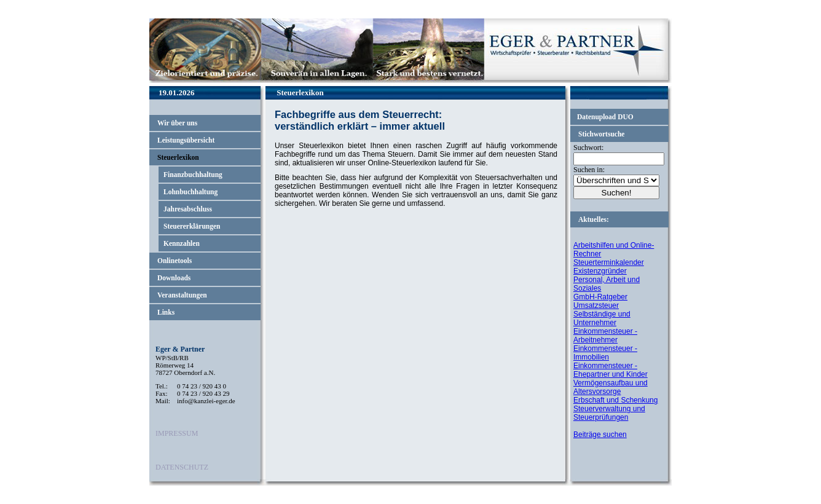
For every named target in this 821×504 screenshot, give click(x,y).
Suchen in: (589, 170)
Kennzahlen (182, 243)
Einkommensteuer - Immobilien (605, 353)
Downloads (174, 278)
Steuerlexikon (178, 157)
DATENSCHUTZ (182, 467)
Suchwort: (588, 148)
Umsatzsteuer (596, 305)
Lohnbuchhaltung (191, 192)
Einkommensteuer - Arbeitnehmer (605, 336)
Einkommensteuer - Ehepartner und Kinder (611, 370)
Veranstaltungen (182, 295)
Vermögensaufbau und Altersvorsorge (611, 387)
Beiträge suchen (600, 435)
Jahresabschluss (188, 209)
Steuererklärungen (192, 226)
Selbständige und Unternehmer (602, 318)
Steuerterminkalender (609, 262)
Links (166, 312)
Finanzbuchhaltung (193, 175)
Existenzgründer (600, 271)
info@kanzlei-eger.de (206, 401)
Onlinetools (175, 261)
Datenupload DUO (605, 117)
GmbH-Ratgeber (600, 297)
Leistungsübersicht (186, 140)
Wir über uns (177, 123)
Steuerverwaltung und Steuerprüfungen (609, 413)
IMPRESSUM (177, 433)
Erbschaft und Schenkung (615, 400)
